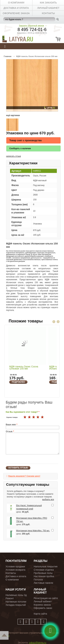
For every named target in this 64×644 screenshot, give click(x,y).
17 (30, 417)
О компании (12, 580)
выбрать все (48, 499)
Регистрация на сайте (46, 598)
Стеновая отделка (44, 570)
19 (38, 417)
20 (42, 417)
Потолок (38, 580)
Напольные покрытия (46, 566)
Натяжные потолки (16, 602)
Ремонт (10, 598)
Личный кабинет (43, 601)
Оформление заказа (16, 13)
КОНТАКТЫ (48, 13)
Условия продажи (15, 566)
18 (34, 417)
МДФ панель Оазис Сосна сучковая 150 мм (24, 368)
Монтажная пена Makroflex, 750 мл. (33, 531)
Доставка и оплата (16, 576)
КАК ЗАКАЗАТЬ (48, 3)
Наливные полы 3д (16, 595)
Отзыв (9, 431)
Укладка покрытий (16, 605)
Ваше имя (11, 425)
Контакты (11, 573)
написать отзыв (13, 156)
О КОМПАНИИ (16, 3)
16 (25, 417)
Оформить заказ (43, 608)
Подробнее (18, 382)
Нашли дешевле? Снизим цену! (24, 476)
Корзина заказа (42, 605)
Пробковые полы (43, 573)
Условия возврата (16, 570)
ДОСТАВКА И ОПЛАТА (16, 8)
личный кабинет (48, 8)
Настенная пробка (44, 576)
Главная (8, 56)
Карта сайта (40, 614)
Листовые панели (44, 583)
